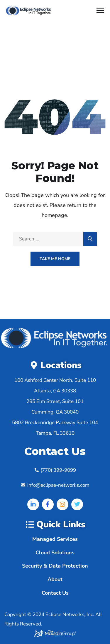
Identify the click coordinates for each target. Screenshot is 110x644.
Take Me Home (55, 259)
